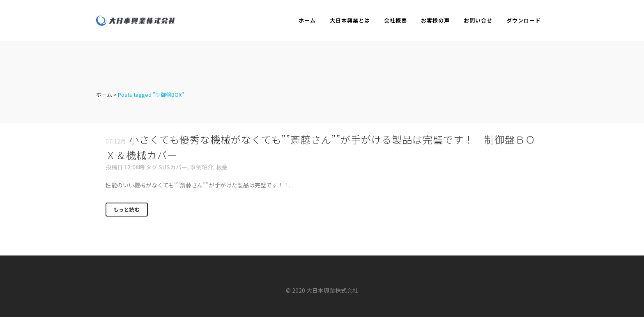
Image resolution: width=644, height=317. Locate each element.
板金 (222, 167)
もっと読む (127, 209)
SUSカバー (173, 167)
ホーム (104, 95)
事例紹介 (202, 167)
